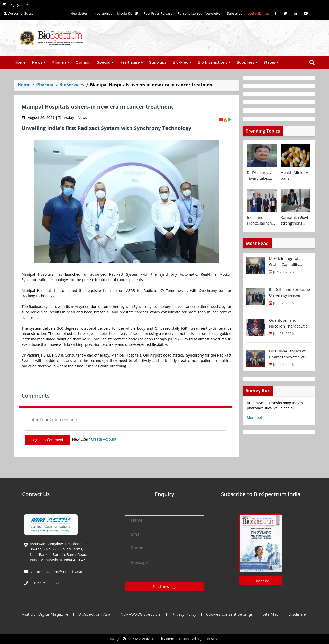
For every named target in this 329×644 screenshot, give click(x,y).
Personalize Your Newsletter (200, 13)
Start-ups (158, 62)
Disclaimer (298, 614)
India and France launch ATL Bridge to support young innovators (260, 220)
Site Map (271, 614)
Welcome (19, 13)
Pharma (59, 62)
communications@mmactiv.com (57, 571)
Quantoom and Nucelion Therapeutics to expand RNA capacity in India (290, 323)
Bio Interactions (213, 62)
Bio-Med (180, 62)
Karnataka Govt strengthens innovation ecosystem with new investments (295, 220)
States (269, 62)
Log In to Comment (47, 440)
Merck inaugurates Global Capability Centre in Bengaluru (287, 262)
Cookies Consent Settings (229, 614)
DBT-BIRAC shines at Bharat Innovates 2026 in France (289, 354)
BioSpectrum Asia (94, 614)
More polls (256, 418)
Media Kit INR (128, 13)
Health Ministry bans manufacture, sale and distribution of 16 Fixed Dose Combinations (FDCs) (294, 175)
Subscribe (235, 13)
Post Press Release (158, 13)
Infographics (102, 13)
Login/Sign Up (258, 13)
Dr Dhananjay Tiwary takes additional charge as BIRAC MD (261, 175)
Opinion (83, 62)
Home (20, 62)
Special (104, 62)
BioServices (72, 85)
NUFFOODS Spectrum (141, 614)
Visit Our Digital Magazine (45, 614)
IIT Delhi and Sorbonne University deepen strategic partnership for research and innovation (290, 292)
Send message (164, 587)
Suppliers (246, 62)
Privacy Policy (184, 614)
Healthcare (130, 62)
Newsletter (79, 13)
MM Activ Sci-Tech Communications (163, 639)
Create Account (104, 439)
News (37, 62)
